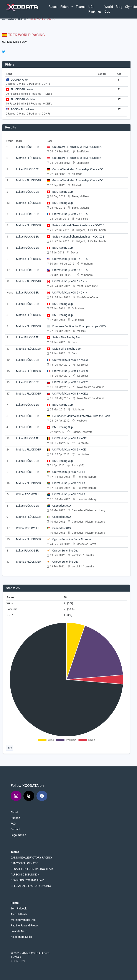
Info (10, 748)
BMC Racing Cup (60, 192)
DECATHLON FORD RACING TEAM (32, 869)
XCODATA (8, 19)
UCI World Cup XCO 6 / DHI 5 (67, 259)
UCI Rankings (95, 9)
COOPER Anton (20, 80)
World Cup (109, 9)
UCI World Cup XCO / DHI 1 (66, 472)
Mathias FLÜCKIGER (29, 158)
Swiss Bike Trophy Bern (64, 337)
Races (53, 7)
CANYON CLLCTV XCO (25, 863)
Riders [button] (65, 7)
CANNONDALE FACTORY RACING (31, 858)
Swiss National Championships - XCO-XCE (75, 225)
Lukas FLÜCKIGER (27, 147)
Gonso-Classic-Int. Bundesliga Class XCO (75, 169)
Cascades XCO (59, 506)
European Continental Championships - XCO (76, 326)
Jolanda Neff (19, 931)
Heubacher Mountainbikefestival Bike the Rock (78, 416)
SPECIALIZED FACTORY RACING (31, 886)
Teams (81, 7)
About (14, 812)
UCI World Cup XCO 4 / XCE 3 (67, 360)
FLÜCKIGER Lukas (22, 89)
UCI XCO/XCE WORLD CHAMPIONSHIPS (74, 147)
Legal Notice (18, 835)
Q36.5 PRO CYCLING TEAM (27, 880)
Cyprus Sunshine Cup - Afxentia (69, 539)
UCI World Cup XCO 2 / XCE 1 (67, 438)
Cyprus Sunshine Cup (63, 551)
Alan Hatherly (19, 914)
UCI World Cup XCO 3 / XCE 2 (67, 382)
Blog (119, 7)
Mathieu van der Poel (23, 920)
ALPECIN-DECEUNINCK (25, 875)
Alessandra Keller (21, 937)
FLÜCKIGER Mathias (23, 99)
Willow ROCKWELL (28, 494)
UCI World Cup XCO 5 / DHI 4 (67, 281)
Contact (15, 829)
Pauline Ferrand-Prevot (25, 925)
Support (15, 818)
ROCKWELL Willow (22, 109)
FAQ (13, 824)
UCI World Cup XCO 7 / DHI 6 (67, 214)
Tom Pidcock (19, 908)
